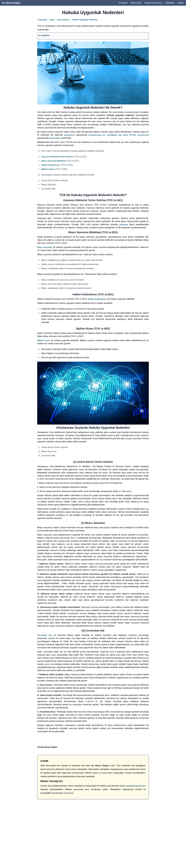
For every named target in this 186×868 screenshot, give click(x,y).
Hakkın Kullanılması (51, 165)
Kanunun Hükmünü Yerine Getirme (57, 157)
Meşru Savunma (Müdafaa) (54, 161)
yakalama (124, 224)
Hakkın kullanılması (97, 299)
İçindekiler (45, 35)
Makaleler (170, 3)
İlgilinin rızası (43, 340)
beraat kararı (55, 138)
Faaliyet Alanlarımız (153, 3)
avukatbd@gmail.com (136, 786)
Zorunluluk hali (45, 635)
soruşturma (69, 135)
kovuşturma (143, 135)
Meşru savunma (45, 247)
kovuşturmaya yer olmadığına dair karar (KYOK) (112, 135)
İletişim (181, 3)
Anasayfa (123, 3)
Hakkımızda (136, 3)
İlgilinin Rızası (48, 169)
